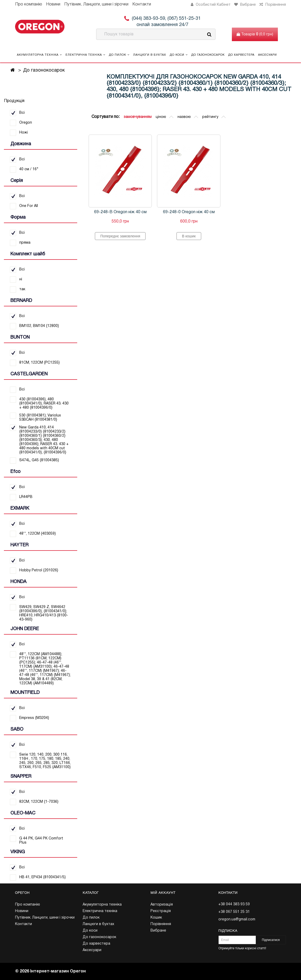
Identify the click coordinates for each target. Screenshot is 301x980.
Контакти (142, 4)
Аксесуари (267, 55)
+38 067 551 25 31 (234, 912)
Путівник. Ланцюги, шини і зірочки (96, 4)
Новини (53, 4)
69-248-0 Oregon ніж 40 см (189, 212)
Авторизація (162, 905)
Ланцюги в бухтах (150, 55)
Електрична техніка (85, 55)
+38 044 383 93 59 (234, 904)
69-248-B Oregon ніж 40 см (120, 212)
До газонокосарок (208, 55)
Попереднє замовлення (120, 236)
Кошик (156, 918)
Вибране (158, 931)
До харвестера (241, 55)
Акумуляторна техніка (39, 55)
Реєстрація (161, 911)
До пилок (119, 55)
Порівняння (161, 924)
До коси (179, 55)
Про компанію (29, 4)
